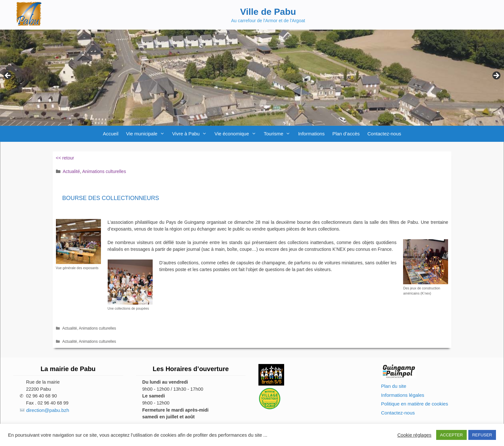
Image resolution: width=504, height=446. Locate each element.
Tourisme (279, 134)
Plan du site (394, 386)
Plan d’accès (346, 134)
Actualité (71, 171)
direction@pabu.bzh (48, 410)
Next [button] (496, 76)
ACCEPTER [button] (451, 435)
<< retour (65, 158)
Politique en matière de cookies (415, 404)
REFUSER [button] (482, 435)
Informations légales (403, 395)
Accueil (111, 134)
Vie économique (237, 134)
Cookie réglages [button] (414, 435)
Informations (311, 134)
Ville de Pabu (268, 12)
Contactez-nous (384, 134)
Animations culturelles (104, 171)
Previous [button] (8, 76)
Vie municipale (147, 134)
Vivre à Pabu (192, 134)
